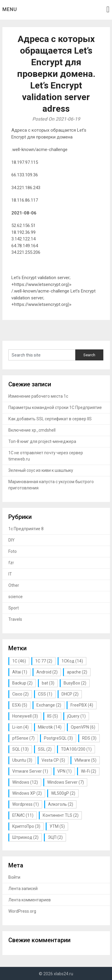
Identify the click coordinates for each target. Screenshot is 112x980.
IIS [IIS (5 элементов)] (53, 716)
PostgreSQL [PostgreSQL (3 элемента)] (58, 738)
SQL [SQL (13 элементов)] (20, 749)
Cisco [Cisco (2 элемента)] (20, 694)
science (16, 597)
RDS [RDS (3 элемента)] (89, 738)
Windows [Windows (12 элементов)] (25, 782)
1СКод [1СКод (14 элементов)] (72, 661)
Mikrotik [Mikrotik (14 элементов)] (50, 727)
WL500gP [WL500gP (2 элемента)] (63, 793)
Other (14, 585)
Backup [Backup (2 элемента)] (22, 683)
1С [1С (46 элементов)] (19, 661)
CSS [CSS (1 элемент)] (45, 694)
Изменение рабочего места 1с (38, 396)
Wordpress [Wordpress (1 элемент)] (26, 804)
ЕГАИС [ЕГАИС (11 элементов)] (23, 815)
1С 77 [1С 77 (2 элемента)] (44, 661)
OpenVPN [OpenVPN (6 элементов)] (83, 727)
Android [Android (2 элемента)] (47, 672)
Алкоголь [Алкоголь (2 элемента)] (61, 804)
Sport (14, 608)
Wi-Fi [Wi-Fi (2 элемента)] (89, 771)
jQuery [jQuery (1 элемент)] (76, 716)
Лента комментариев (30, 900)
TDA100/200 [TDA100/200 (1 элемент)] (76, 749)
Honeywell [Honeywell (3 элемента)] (25, 716)
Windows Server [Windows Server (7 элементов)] (66, 782)
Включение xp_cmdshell (32, 430)
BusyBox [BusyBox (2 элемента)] (75, 683)
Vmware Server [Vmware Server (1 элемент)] (30, 771)
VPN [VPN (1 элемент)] (65, 771)
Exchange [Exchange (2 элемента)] (49, 705)
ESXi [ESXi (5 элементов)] (20, 705)
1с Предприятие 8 (26, 529)
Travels (15, 619)
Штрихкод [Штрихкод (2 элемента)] (25, 837)
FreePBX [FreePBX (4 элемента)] (82, 705)
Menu (10, 9)
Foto (13, 551)
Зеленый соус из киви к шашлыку (41, 470)
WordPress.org (22, 911)
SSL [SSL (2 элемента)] (45, 749)
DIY (11, 540)
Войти (14, 877)
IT (10, 574)
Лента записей (23, 889)
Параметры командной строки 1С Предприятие (55, 407)
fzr (11, 563)
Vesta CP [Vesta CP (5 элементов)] (53, 760)
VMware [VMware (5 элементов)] (85, 760)
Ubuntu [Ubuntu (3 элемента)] (22, 760)
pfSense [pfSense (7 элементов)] (23, 738)
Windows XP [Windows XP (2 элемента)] (27, 793)
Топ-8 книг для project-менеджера (42, 441)
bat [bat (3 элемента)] (48, 683)
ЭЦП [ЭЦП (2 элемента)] (55, 837)
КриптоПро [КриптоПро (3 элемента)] (26, 826)
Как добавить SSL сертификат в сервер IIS (50, 419)
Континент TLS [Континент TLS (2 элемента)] (61, 815)
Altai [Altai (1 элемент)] (20, 672)
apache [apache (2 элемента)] (77, 672)
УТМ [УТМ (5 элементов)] (57, 826)
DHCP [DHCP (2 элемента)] (70, 694)
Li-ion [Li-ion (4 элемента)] (20, 727)
